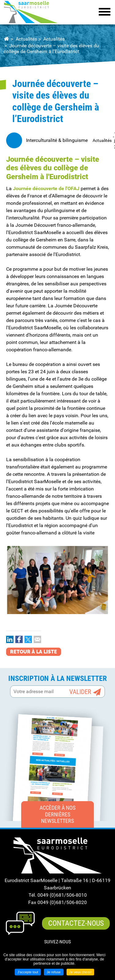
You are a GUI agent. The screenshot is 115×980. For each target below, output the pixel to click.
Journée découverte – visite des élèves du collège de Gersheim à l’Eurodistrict (51, 49)
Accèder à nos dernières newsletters (57, 814)
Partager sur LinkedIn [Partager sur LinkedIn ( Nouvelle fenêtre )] (10, 639)
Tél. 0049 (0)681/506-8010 (58, 895)
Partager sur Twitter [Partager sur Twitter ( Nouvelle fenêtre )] (28, 639)
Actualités (26, 39)
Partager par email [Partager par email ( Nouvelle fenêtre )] (37, 639)
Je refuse (54, 972)
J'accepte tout (28, 972)
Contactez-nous (76, 923)
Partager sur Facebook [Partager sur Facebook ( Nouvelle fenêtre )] (19, 639)
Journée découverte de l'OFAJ (46, 188)
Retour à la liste (34, 652)
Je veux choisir (80, 972)
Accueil (6, 39)
